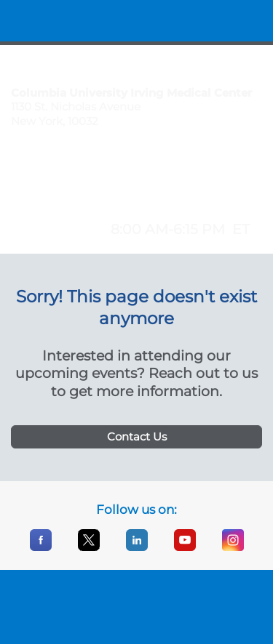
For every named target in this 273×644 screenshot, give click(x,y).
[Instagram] (233, 548)
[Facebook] (41, 548)
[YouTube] (185, 548)
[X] (89, 548)
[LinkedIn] (137, 548)
